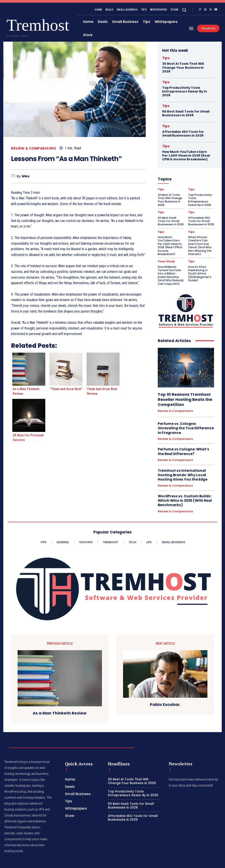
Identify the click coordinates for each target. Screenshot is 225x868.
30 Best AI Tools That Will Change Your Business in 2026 (183, 67)
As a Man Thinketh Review (60, 705)
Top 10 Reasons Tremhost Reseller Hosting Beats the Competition (183, 394)
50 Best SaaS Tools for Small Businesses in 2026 (186, 113)
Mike (26, 176)
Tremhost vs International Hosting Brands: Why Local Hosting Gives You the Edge (182, 468)
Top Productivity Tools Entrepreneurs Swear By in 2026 (185, 91)
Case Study (166, 257)
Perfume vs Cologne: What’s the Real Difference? (183, 445)
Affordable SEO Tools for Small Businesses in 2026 (183, 133)
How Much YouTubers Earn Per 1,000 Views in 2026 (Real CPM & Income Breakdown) (186, 155)
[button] (184, 10)
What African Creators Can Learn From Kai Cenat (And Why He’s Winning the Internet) (200, 242)
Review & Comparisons (34, 148)
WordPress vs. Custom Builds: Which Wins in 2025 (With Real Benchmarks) (184, 493)
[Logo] (15, 27)
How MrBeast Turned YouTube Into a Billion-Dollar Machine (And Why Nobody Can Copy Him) (171, 270)
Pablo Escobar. (165, 696)
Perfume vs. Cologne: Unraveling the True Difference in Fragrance (185, 422)
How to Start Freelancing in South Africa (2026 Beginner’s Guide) (201, 267)
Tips (166, 58)
